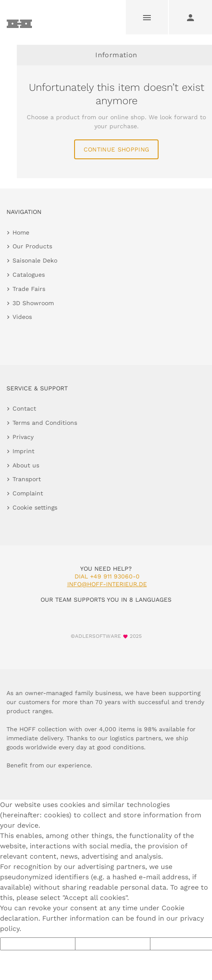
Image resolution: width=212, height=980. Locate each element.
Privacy (23, 437)
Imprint (23, 451)
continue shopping (117, 149)
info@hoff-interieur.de (107, 584)
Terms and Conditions (45, 423)
